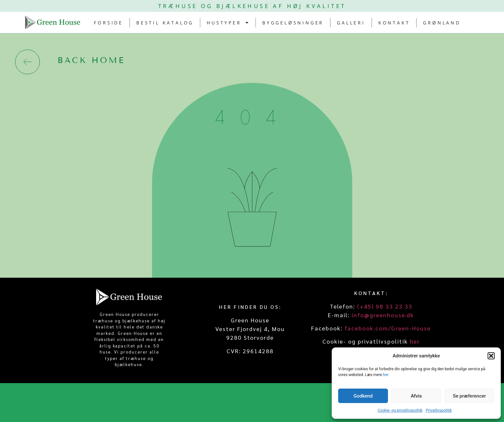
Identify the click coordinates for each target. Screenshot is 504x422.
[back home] (27, 62)
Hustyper (228, 23)
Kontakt (394, 23)
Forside (108, 23)
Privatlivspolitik (439, 410)
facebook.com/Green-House (388, 328)
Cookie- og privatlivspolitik (400, 410)
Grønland (442, 23)
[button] (491, 356)
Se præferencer (469, 396)
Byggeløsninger (293, 23)
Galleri (351, 23)
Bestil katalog (165, 23)
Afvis (416, 396)
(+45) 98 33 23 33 (385, 306)
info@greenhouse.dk (383, 315)
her (386, 375)
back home (91, 60)
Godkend (363, 396)
